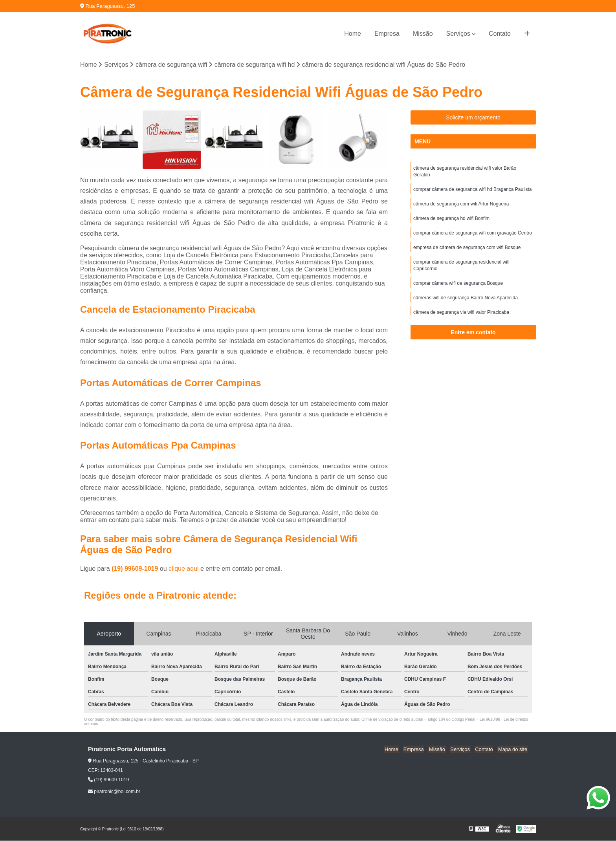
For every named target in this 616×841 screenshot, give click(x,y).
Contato (500, 34)
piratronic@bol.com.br (114, 792)
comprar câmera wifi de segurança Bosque (458, 287)
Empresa (387, 34)
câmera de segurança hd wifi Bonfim (451, 220)
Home (353, 34)
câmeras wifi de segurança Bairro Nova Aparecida (466, 302)
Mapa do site (513, 750)
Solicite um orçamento (473, 118)
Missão (423, 34)
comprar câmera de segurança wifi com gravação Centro (473, 235)
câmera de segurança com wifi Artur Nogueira (461, 205)
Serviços (458, 34)
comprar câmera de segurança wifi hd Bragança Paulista (473, 191)
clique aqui (184, 569)
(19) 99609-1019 (136, 569)
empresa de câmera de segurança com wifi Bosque (467, 250)
